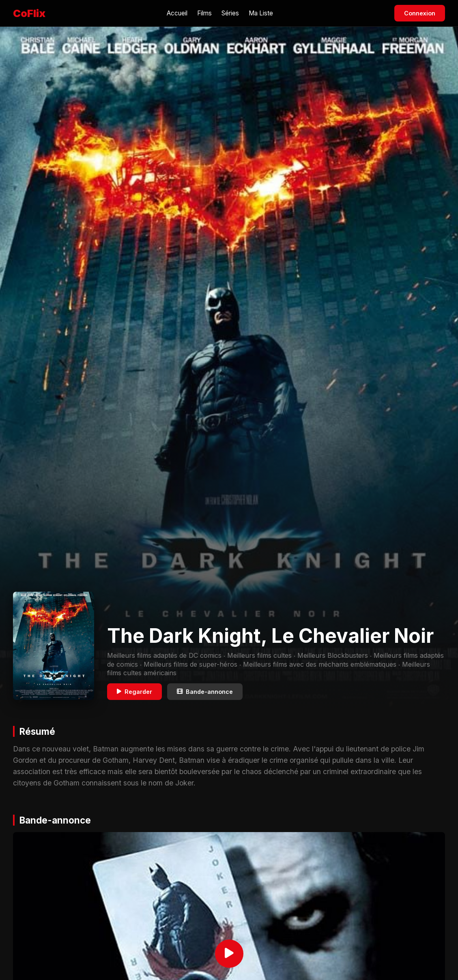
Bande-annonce (205, 692)
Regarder (134, 692)
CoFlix (29, 13)
